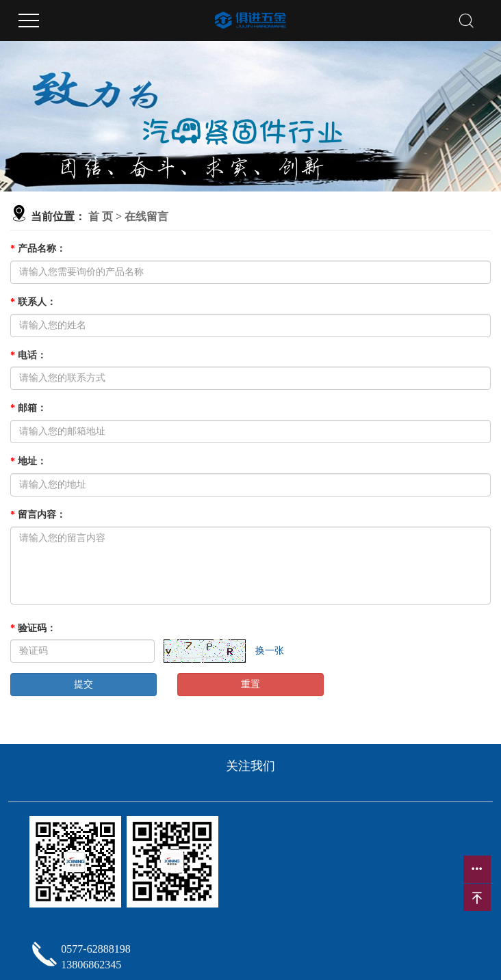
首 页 (101, 216)
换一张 (270, 651)
